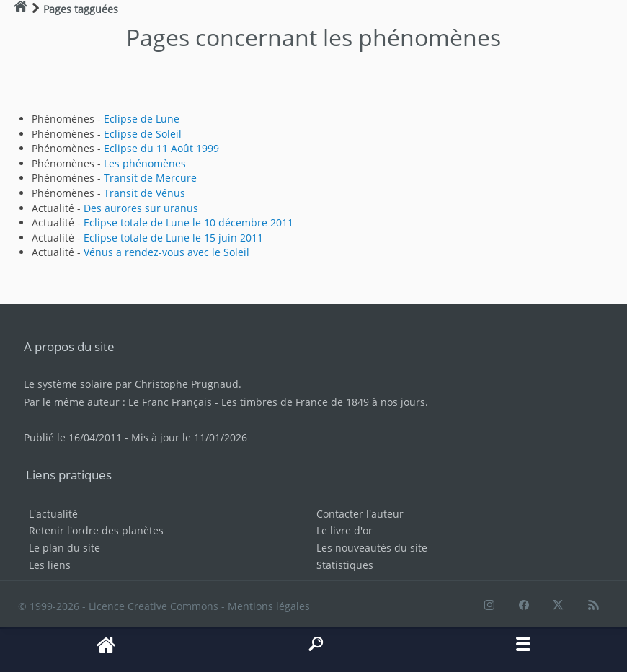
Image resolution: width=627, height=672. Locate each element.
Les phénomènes (145, 163)
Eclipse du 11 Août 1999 (161, 148)
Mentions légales (269, 606)
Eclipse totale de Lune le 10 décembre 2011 (188, 222)
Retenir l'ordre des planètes (96, 530)
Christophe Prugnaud (187, 384)
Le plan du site (65, 548)
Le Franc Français (170, 402)
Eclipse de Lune (142, 119)
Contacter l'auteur (360, 514)
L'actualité (53, 514)
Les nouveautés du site (372, 548)
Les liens (50, 565)
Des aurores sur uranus (141, 208)
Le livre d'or (344, 530)
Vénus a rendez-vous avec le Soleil (166, 252)
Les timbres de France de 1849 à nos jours (323, 402)
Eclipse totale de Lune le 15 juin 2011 (173, 238)
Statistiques (345, 565)
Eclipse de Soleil (143, 134)
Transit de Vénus (144, 193)
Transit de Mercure (150, 178)
